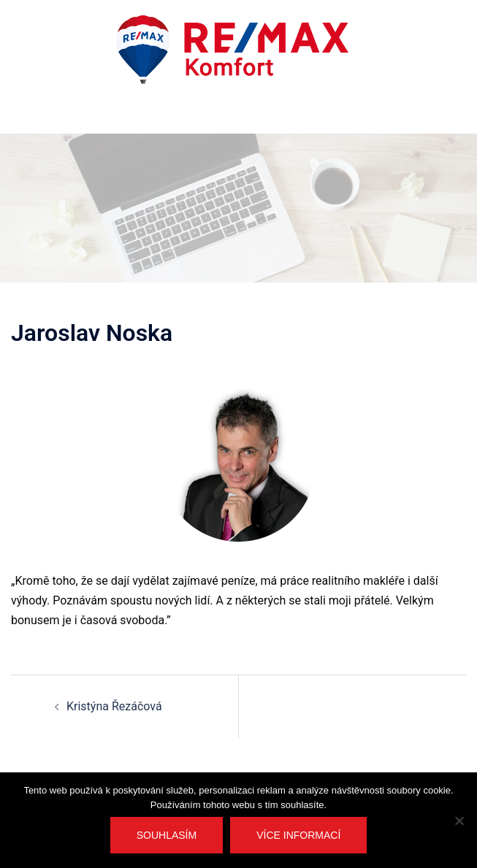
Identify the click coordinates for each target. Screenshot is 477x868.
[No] (459, 821)
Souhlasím (167, 835)
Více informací (298, 835)
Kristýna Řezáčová (114, 706)
